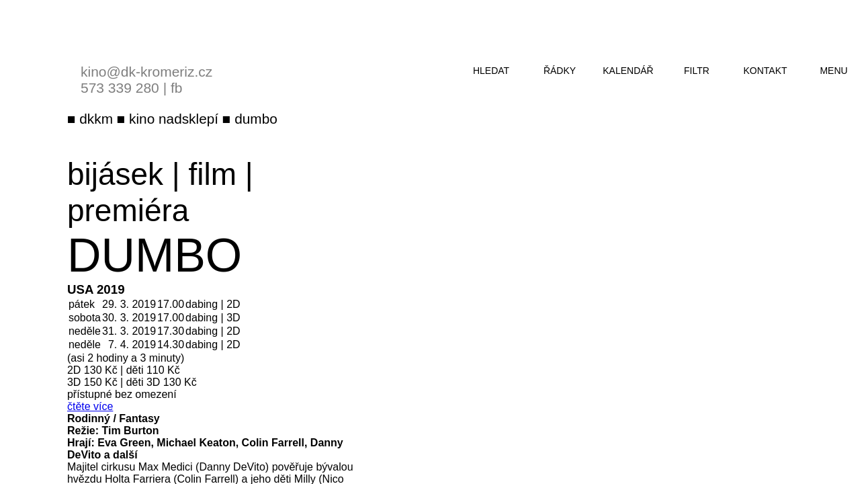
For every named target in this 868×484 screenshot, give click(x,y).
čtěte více (90, 406)
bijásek (115, 174)
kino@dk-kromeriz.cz (146, 72)
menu (833, 71)
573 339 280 (120, 88)
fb (177, 88)
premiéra (128, 210)
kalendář (628, 71)
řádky (560, 71)
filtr (697, 71)
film (213, 174)
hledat (491, 71)
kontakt (765, 71)
